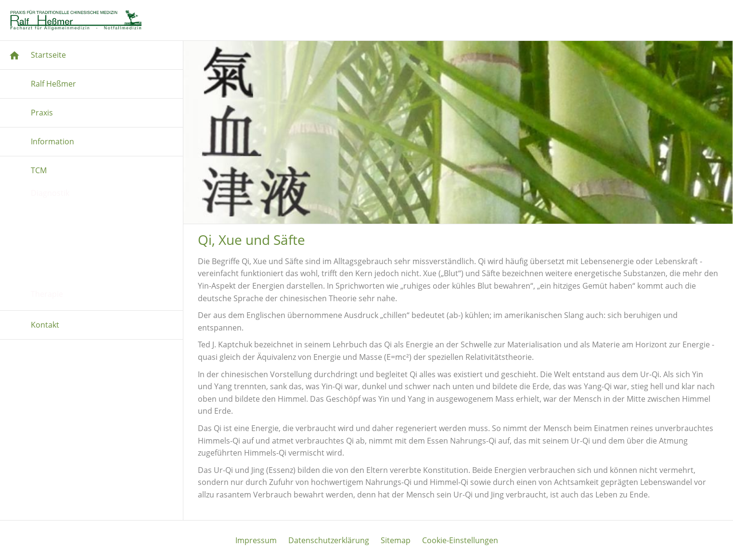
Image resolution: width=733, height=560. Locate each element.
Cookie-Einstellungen (460, 540)
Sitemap (396, 540)
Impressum (256, 540)
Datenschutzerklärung (329, 540)
